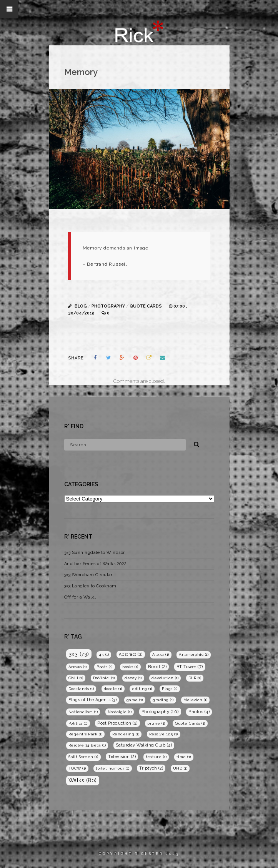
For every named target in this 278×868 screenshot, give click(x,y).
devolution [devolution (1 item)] (165, 678)
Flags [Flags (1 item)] (170, 689)
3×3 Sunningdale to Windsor (95, 553)
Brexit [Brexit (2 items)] (157, 667)
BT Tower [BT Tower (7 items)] (190, 667)
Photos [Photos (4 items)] (199, 712)
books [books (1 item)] (130, 667)
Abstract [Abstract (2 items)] (131, 654)
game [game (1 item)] (135, 700)
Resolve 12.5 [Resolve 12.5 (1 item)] (164, 734)
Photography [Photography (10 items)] (160, 712)
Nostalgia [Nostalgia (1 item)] (120, 712)
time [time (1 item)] (184, 757)
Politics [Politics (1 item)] (78, 723)
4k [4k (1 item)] (104, 654)
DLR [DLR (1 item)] (195, 678)
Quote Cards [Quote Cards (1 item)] (190, 723)
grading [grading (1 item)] (163, 700)
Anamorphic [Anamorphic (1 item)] (194, 654)
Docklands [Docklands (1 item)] (81, 689)
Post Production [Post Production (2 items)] (117, 723)
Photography (108, 306)
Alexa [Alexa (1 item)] (161, 654)
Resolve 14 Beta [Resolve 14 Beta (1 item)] (87, 745)
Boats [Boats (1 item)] (105, 667)
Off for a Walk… (80, 597)
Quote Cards (146, 306)
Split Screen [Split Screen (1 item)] (83, 757)
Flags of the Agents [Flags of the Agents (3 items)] (93, 700)
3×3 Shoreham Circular (88, 575)
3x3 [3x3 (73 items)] (79, 654)
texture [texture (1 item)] (156, 757)
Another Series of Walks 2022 (96, 564)
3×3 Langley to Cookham (90, 586)
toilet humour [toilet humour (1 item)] (113, 768)
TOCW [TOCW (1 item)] (77, 768)
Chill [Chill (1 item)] (76, 678)
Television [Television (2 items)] (122, 757)
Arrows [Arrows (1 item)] (78, 667)
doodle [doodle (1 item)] (113, 689)
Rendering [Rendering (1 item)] (126, 734)
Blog (81, 306)
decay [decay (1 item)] (133, 678)
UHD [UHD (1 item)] (180, 768)
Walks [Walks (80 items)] (83, 780)
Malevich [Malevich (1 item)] (195, 700)
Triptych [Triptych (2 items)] (151, 768)
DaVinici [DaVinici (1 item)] (104, 678)
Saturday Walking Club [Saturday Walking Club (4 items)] (144, 745)
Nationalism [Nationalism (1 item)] (83, 712)
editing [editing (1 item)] (142, 689)
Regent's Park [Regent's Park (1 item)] (86, 734)
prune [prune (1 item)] (156, 723)
